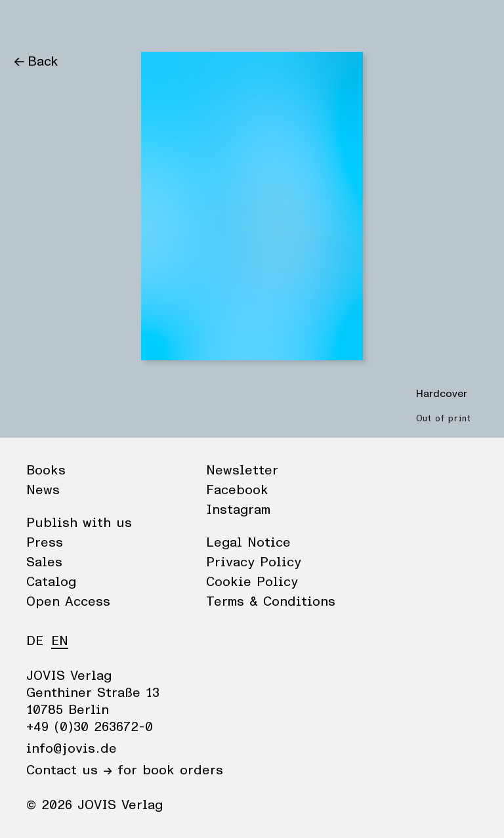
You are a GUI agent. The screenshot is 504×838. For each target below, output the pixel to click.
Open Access (68, 602)
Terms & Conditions (271, 602)
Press (45, 543)
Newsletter (242, 471)
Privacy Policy (254, 562)
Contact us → (69, 770)
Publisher (138, 23)
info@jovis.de (72, 749)
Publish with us (79, 523)
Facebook (237, 490)
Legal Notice (248, 543)
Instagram (238, 510)
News (81, 23)
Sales (44, 562)
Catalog (51, 582)
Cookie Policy (252, 582)
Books (32, 23)
